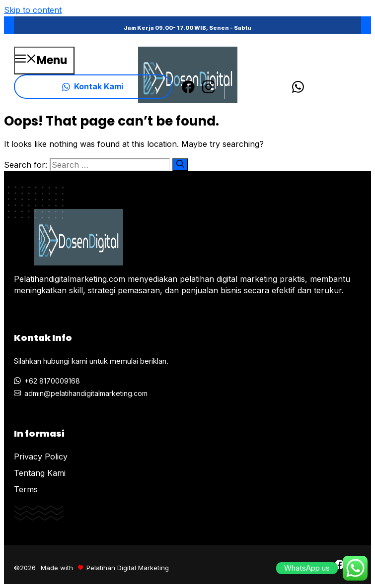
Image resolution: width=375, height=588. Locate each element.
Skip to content (33, 10)
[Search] (180, 165)
